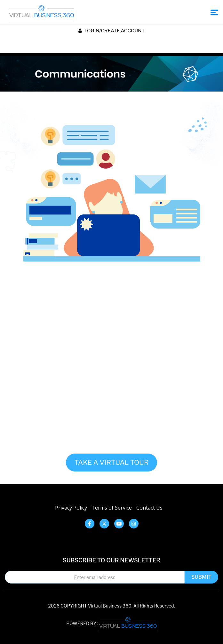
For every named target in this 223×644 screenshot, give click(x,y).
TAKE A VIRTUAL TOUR (111, 462)
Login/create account (111, 31)
